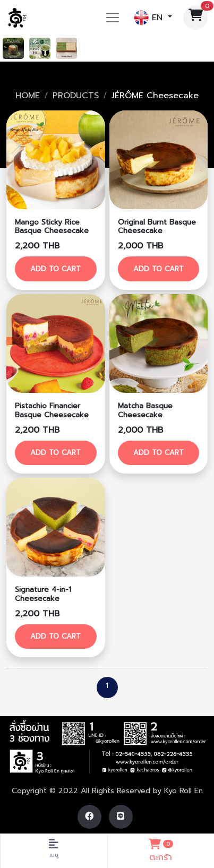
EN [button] (150, 18)
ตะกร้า (161, 849)
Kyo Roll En (183, 791)
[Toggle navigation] (113, 18)
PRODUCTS (76, 96)
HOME (28, 96)
